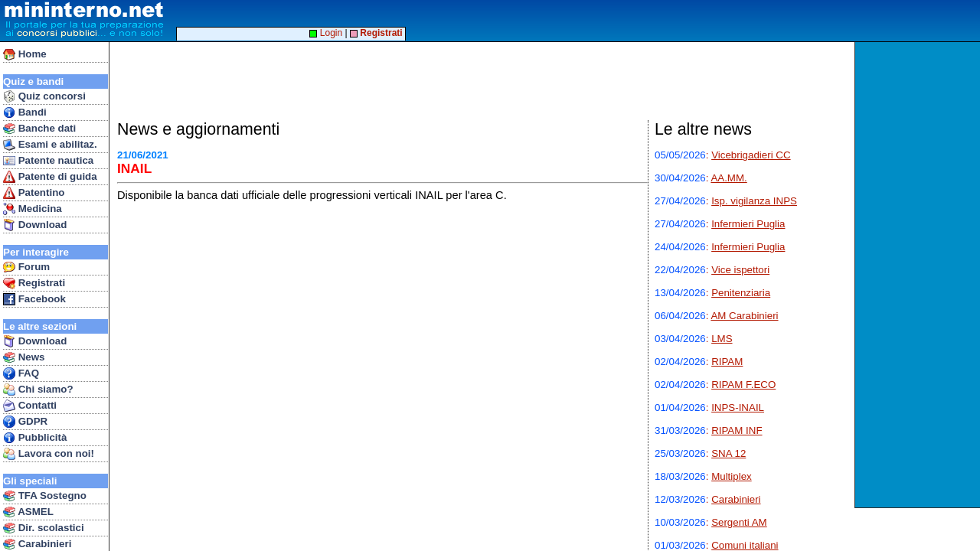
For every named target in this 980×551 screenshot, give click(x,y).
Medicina (33, 209)
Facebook (34, 299)
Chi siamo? (38, 390)
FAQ (21, 373)
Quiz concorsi (44, 96)
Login (326, 33)
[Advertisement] (919, 275)
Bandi (25, 112)
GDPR (25, 422)
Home (25, 54)
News (24, 357)
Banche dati (39, 129)
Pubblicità (35, 438)
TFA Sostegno (45, 496)
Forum (26, 267)
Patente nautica (48, 161)
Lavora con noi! (49, 454)
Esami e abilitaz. (50, 145)
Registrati (34, 283)
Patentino (34, 193)
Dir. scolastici (44, 528)
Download (35, 225)
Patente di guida (50, 177)
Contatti (30, 406)
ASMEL (28, 512)
